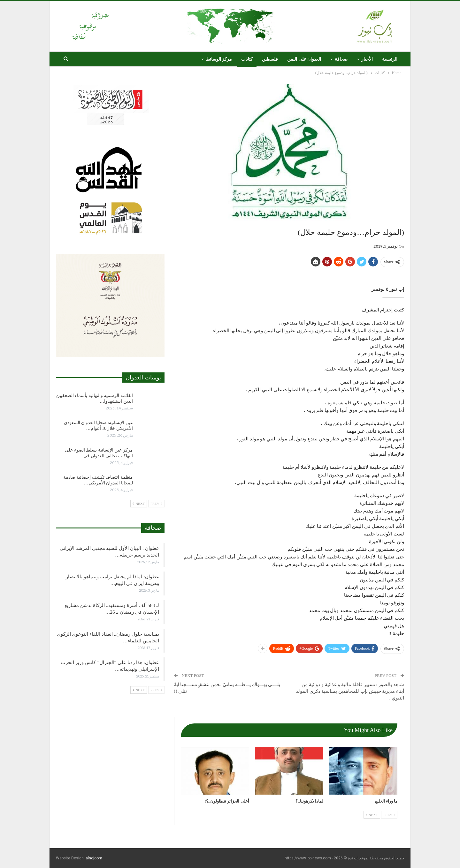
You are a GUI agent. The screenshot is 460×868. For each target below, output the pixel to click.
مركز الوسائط (219, 59)
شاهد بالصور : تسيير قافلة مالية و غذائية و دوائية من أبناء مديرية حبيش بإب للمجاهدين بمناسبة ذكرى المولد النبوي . (350, 691)
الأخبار (367, 59)
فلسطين (270, 59)
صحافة (341, 59)
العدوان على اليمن (304, 59)
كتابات (247, 59)
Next (372, 815)
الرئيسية (390, 59)
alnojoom (94, 858)
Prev (389, 815)
